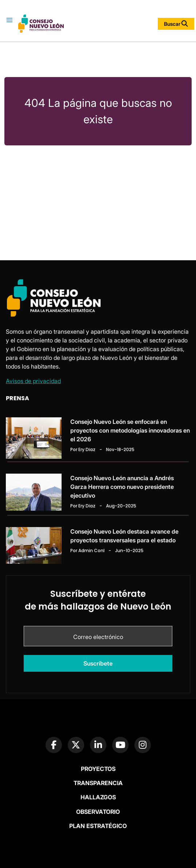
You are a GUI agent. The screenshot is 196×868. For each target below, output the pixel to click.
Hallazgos (98, 797)
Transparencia (98, 783)
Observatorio (98, 812)
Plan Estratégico (98, 826)
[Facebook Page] (54, 745)
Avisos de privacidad (33, 381)
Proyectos (98, 769)
